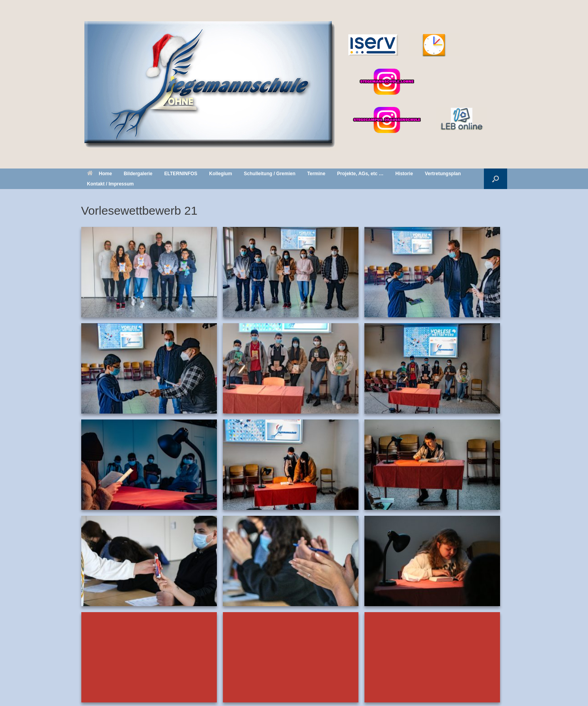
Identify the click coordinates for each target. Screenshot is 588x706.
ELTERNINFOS (181, 174)
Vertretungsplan (443, 174)
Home (100, 174)
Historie (404, 174)
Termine (316, 174)
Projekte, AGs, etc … (360, 174)
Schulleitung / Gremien (270, 174)
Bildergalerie (138, 174)
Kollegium (220, 174)
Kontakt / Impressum (111, 184)
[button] (496, 179)
